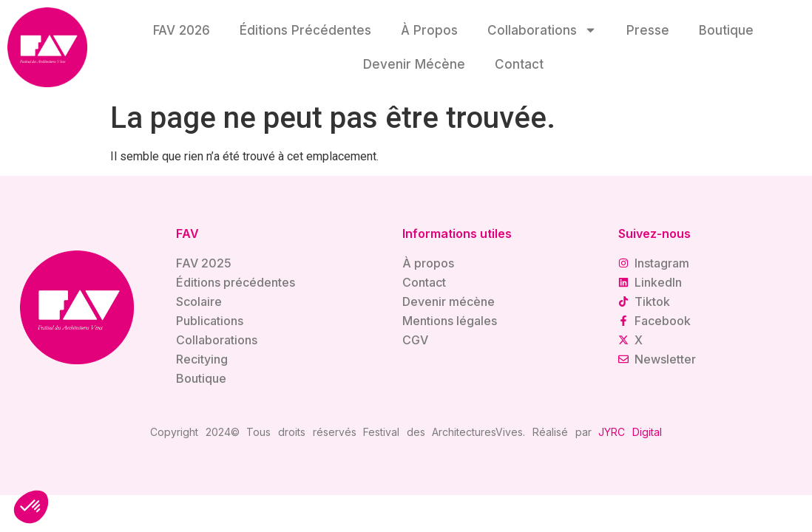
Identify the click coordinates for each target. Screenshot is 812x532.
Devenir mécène (414, 64)
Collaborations (542, 30)
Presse (648, 30)
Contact (519, 64)
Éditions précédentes (305, 30)
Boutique (726, 30)
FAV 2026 (182, 30)
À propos (429, 30)
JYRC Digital (630, 432)
